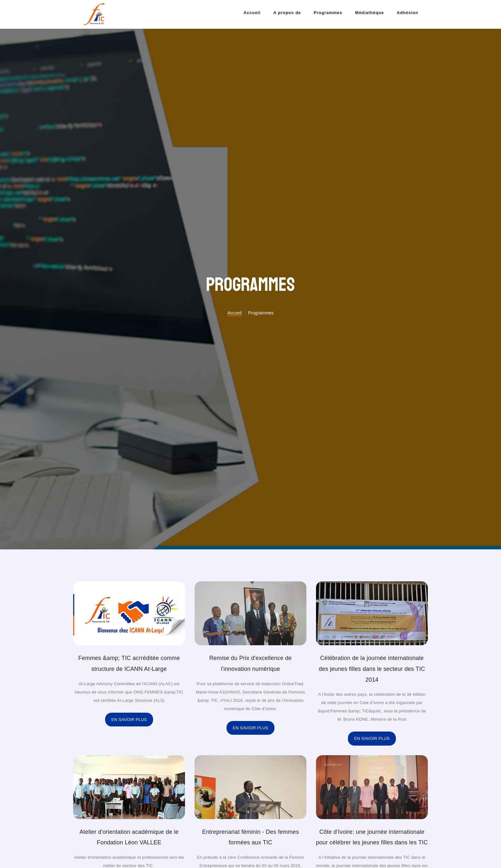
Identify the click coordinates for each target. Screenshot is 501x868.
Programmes (328, 13)
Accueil (252, 13)
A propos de (287, 13)
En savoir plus (129, 720)
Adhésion (408, 13)
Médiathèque (369, 13)
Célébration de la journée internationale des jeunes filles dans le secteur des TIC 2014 (372, 669)
